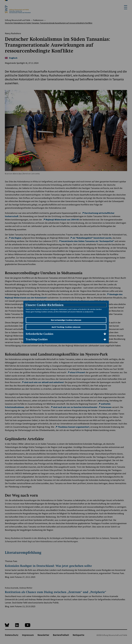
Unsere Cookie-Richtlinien (45, 305)
